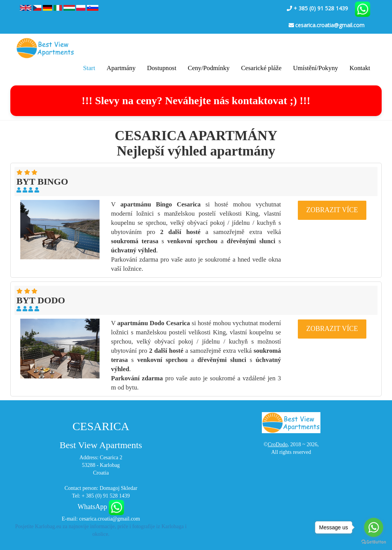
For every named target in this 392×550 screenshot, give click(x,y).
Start (89, 68)
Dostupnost (162, 68)
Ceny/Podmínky (209, 68)
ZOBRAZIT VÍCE (332, 210)
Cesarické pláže (261, 68)
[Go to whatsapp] (374, 527)
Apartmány (121, 68)
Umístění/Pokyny (315, 68)
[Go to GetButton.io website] (374, 542)
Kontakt (360, 68)
